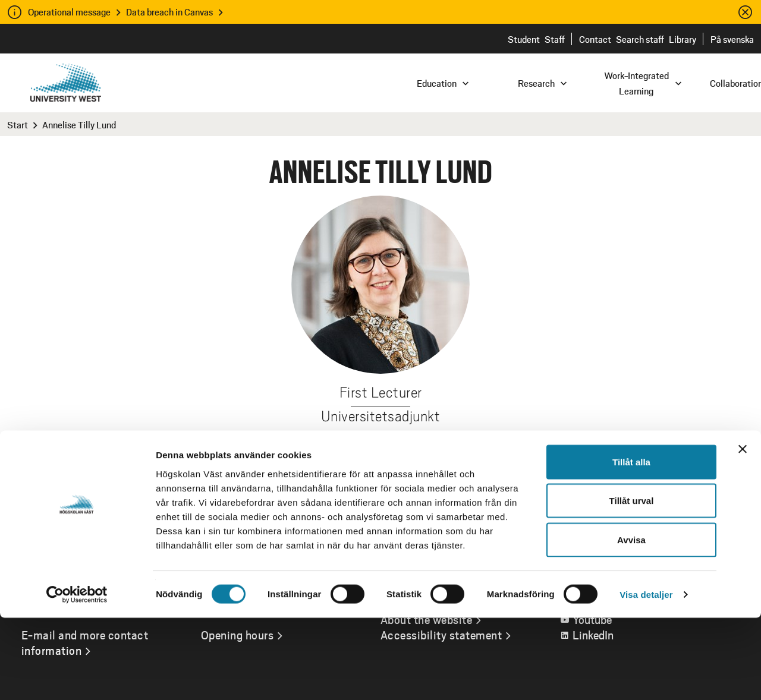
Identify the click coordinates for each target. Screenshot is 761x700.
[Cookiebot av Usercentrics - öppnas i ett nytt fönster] (77, 677)
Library (683, 39)
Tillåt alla (631, 544)
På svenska (732, 39)
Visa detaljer (646, 677)
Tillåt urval (632, 583)
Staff (555, 39)
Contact (595, 39)
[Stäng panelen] (743, 531)
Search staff (640, 39)
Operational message (69, 12)
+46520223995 (461, 443)
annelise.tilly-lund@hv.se (334, 443)
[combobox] (681, 82)
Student (524, 39)
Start (18, 124)
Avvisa (631, 622)
